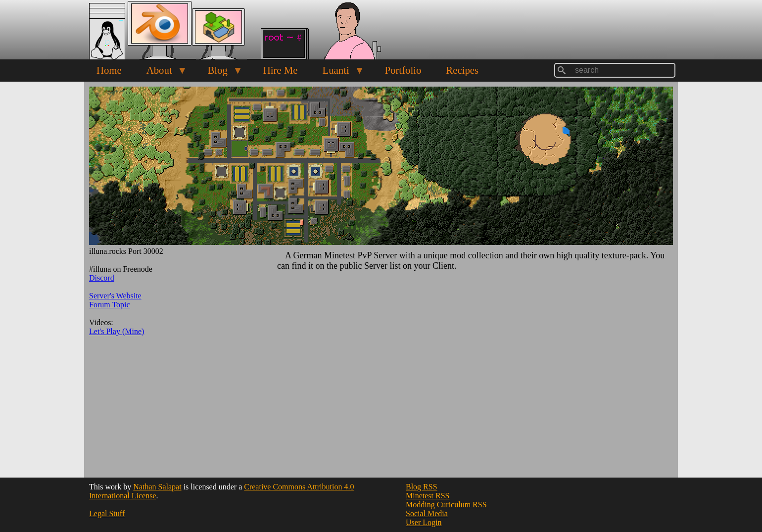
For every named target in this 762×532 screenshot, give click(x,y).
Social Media (427, 513)
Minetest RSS (428, 496)
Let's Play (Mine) (117, 331)
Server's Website (115, 296)
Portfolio (403, 70)
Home (109, 70)
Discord (102, 278)
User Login (424, 522)
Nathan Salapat (157, 487)
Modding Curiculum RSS (446, 505)
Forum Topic (110, 305)
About (161, 73)
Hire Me (281, 70)
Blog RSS (422, 487)
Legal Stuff (107, 513)
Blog (219, 73)
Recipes (462, 70)
